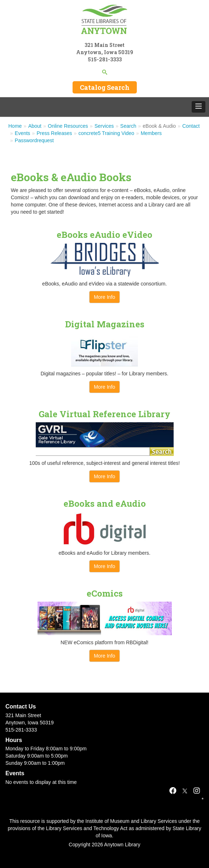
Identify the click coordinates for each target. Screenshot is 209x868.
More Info (104, 297)
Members (151, 133)
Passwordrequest (34, 140)
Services (104, 126)
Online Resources (68, 126)
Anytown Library (122, 845)
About (35, 126)
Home (15, 126)
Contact (191, 126)
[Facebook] (173, 791)
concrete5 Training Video (106, 133)
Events (23, 133)
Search (128, 126)
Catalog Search (105, 87)
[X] (185, 791)
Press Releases (54, 133)
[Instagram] (197, 791)
